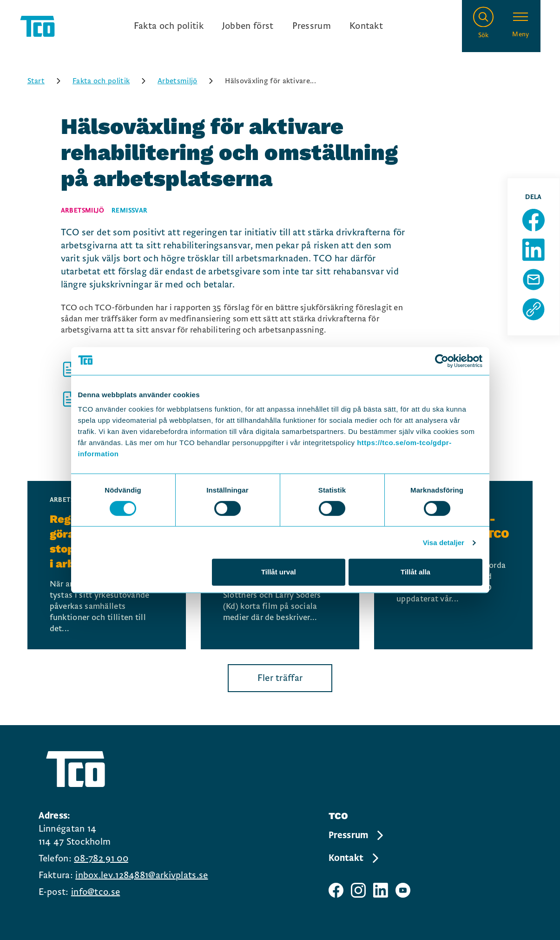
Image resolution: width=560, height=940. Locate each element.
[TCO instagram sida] (358, 890)
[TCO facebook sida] (336, 890)
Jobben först (248, 26)
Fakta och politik (169, 26)
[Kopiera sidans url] (534, 309)
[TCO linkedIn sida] (381, 890)
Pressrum (312, 26)
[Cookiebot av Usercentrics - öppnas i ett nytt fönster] (442, 361)
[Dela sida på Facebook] (534, 220)
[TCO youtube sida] (403, 890)
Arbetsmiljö (188, 81)
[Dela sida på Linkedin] (534, 250)
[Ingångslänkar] (258, 26)
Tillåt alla (415, 572)
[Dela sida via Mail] (534, 280)
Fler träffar (280, 678)
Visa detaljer (444, 543)
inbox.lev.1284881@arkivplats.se (142, 875)
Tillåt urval (279, 572)
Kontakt (366, 26)
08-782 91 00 (101, 859)
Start (47, 81)
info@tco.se (96, 892)
